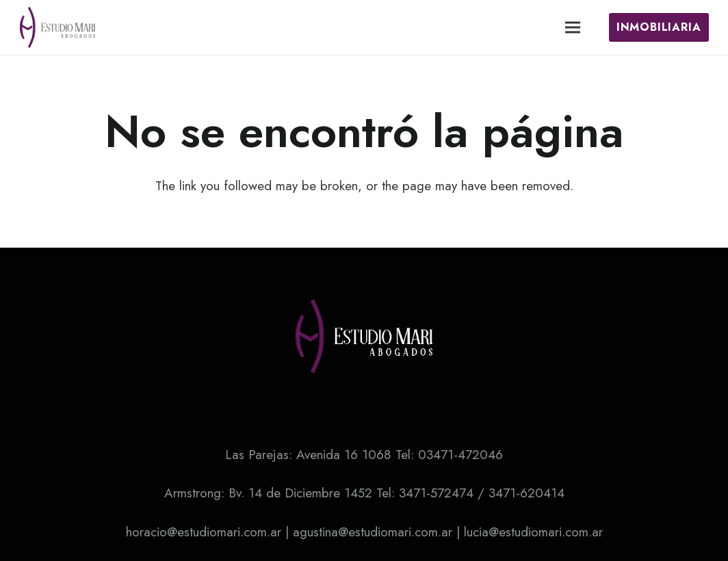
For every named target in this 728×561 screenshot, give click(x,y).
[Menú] (573, 27)
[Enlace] (57, 27)
